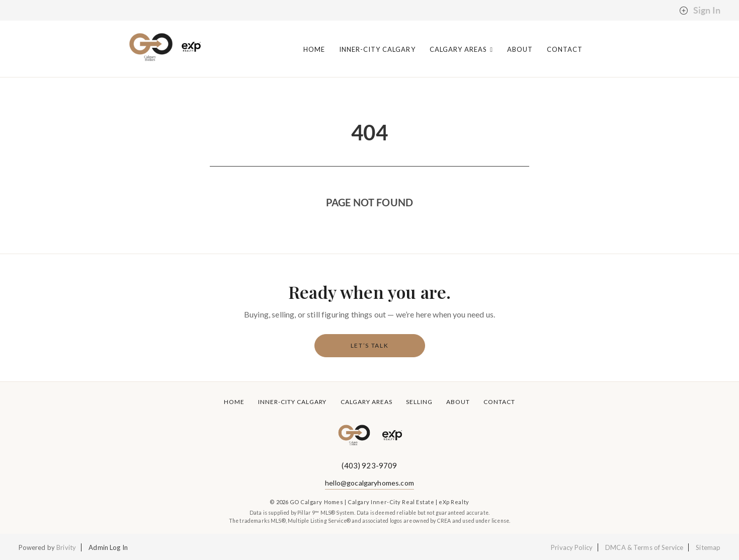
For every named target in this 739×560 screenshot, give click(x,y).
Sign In (700, 11)
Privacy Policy (572, 547)
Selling (419, 402)
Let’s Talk (370, 345)
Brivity (66, 547)
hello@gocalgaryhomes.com (369, 483)
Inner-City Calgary (377, 50)
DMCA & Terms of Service (644, 547)
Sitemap (708, 547)
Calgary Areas (461, 50)
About (520, 50)
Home (314, 50)
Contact (565, 50)
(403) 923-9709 (369, 465)
